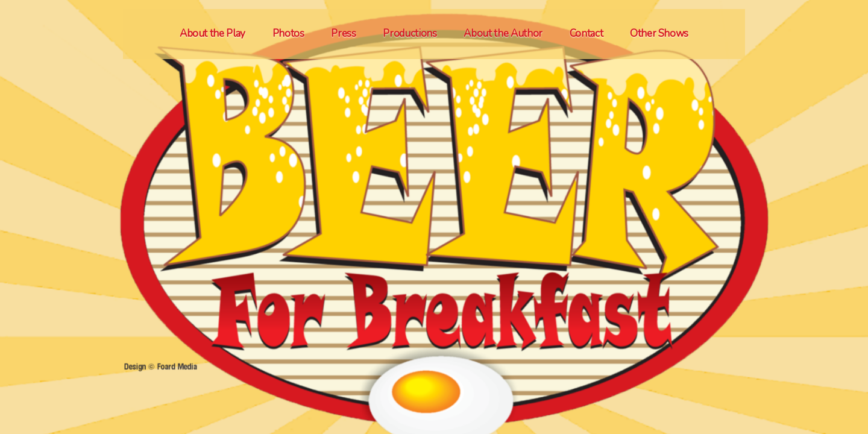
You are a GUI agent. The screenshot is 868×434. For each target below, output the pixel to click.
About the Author (503, 33)
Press (343, 33)
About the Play (212, 33)
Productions (410, 33)
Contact (587, 33)
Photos (288, 33)
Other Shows (659, 33)
